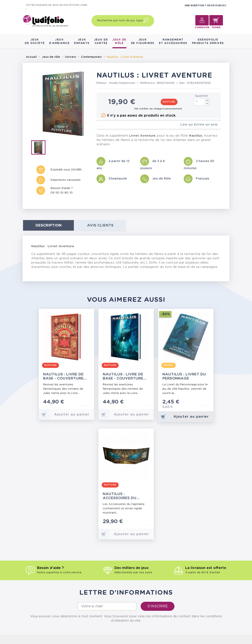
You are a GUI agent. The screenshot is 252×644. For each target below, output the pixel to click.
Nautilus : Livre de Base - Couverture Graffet (123, 376)
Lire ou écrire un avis (199, 125)
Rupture (169, 102)
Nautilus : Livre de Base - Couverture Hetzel (63, 376)
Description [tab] (49, 225)
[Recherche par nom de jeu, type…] (123, 21)
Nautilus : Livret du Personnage (184, 376)
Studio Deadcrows (122, 83)
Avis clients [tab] (100, 225)
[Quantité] (202, 102)
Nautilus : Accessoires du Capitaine (120, 496)
